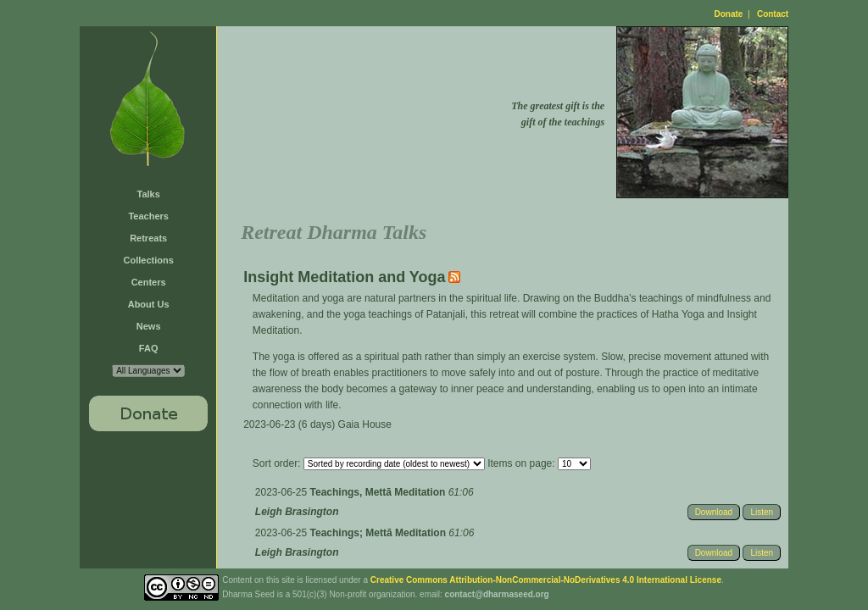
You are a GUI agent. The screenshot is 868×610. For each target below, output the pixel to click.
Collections (149, 260)
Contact (773, 14)
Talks (149, 194)
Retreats (148, 238)
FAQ (149, 348)
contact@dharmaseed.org (497, 594)
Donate (729, 14)
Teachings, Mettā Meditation (379, 492)
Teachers (148, 216)
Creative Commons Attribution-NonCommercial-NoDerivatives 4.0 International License (546, 580)
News (149, 326)
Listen (762, 512)
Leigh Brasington (297, 512)
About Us (149, 304)
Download (714, 512)
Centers (149, 282)
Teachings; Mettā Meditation (380, 533)
